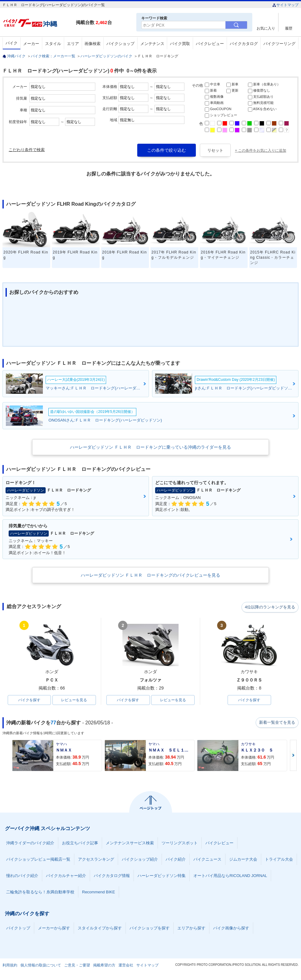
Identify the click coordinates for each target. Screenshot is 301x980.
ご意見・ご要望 (77, 966)
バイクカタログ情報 (112, 876)
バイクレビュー (210, 44)
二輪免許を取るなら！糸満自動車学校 (40, 893)
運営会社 (126, 966)
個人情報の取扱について (41, 966)
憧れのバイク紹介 (22, 876)
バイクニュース (207, 860)
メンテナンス (152, 44)
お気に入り (266, 28)
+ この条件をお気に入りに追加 (261, 150)
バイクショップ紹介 (140, 860)
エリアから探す (191, 929)
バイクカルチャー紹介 (66, 876)
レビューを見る (74, 700)
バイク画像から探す (231, 929)
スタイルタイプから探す (100, 929)
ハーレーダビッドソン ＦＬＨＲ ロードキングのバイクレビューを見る (150, 575)
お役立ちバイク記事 (80, 844)
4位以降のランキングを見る (270, 607)
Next (293, 756)
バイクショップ (120, 44)
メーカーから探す (54, 929)
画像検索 (93, 44)
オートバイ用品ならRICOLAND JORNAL (230, 876)
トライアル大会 (279, 860)
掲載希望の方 (104, 966)
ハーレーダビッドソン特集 (162, 876)
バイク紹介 (176, 860)
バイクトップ (18, 929)
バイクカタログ (244, 44)
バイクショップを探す (150, 929)
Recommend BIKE (99, 893)
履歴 (289, 28)
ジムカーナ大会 (243, 860)
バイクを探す (29, 700)
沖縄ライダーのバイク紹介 (30, 844)
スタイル (53, 44)
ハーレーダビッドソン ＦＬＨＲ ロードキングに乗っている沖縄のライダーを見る (150, 447)
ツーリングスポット (180, 844)
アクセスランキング (96, 860)
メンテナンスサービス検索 (130, 844)
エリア (73, 44)
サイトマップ (285, 5)
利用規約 (10, 966)
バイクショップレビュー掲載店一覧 (38, 860)
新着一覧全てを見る (277, 723)
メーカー (31, 44)
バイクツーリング (279, 44)
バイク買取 (180, 44)
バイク (12, 43)
